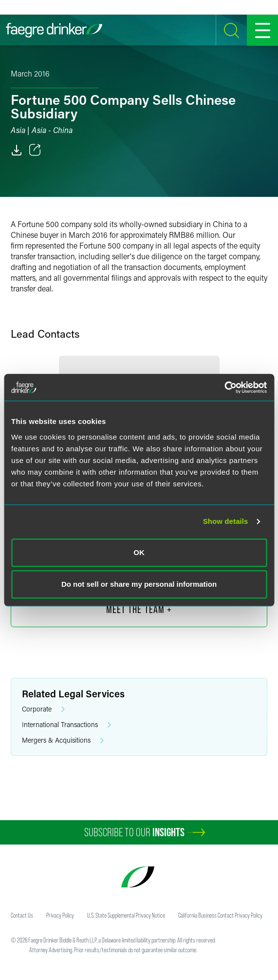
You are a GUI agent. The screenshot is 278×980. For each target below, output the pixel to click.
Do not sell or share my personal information (139, 584)
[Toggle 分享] (35, 150)
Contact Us (22, 915)
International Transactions (66, 725)
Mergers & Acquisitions (63, 740)
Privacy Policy (60, 915)
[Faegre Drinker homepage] (54, 30)
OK (139, 552)
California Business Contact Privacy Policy (220, 915)
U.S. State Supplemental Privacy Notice (126, 915)
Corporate (43, 709)
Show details (226, 521)
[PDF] (17, 150)
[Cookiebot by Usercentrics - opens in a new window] (224, 387)
